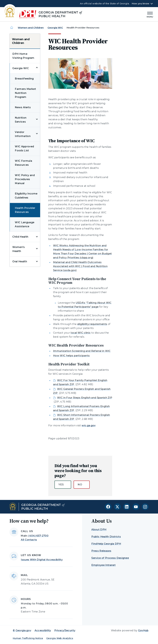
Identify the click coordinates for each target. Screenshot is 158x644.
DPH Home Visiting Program (23, 56)
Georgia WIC (55, 28)
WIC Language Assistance (25, 224)
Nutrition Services (21, 120)
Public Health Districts (106, 537)
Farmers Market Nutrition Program (25, 93)
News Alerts (23, 107)
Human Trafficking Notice (28, 638)
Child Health (20, 237)
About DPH (99, 530)
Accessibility (43, 630)
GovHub (143, 630)
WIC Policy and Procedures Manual (25, 179)
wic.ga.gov (89, 425)
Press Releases (101, 551)
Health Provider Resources (25, 210)
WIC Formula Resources (23, 163)
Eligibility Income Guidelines (26, 196)
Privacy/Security (65, 630)
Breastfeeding (24, 79)
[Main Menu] (150, 14)
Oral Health (20, 261)
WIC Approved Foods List (24, 148)
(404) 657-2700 (38, 536)
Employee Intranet (103, 565)
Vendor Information (23, 134)
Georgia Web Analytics (60, 638)
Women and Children (31, 28)
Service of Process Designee (110, 558)
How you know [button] (140, 4)
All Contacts (29, 540)
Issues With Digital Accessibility (42, 560)
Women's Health (19, 249)
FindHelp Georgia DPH (106, 544)
